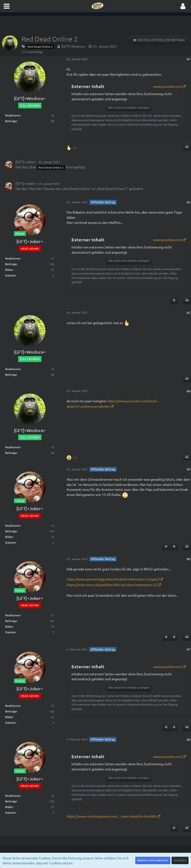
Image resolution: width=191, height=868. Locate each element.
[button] (7, 6)
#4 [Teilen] (189, 391)
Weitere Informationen (153, 860)
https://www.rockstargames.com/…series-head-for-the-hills (111, 816)
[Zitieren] (187, 147)
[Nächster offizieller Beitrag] (174, 300)
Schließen (180, 860)
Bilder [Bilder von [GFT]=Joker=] (9, 270)
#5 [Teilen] (189, 469)
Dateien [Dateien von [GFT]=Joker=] (11, 275)
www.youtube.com (167, 86)
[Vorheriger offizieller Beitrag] (166, 547)
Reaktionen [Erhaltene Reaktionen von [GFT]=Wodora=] (13, 115)
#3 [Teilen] (189, 313)
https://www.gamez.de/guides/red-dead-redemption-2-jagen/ (113, 579)
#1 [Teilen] (189, 59)
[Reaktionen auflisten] (72, 147)
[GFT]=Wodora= (74, 46)
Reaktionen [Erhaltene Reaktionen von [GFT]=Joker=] (13, 258)
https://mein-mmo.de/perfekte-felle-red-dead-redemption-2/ (112, 585)
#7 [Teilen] (189, 649)
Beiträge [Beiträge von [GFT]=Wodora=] (11, 121)
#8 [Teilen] (189, 739)
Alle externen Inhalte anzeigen (129, 107)
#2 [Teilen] (189, 202)
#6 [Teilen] (189, 559)
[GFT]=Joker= (26, 162)
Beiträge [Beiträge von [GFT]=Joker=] (11, 264)
